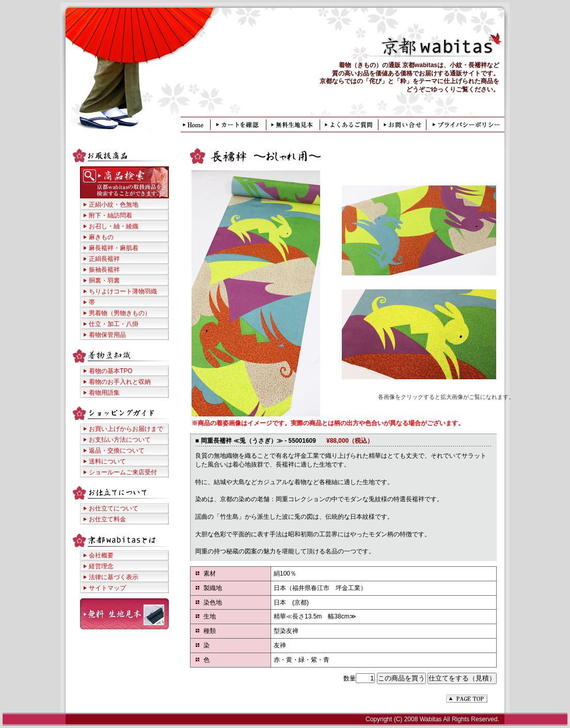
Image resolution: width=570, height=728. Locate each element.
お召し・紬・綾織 (114, 226)
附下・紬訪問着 (110, 215)
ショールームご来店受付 (123, 472)
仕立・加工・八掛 (114, 324)
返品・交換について (117, 451)
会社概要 (101, 555)
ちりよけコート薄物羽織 (123, 291)
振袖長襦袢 (104, 270)
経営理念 (101, 566)
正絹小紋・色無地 (114, 205)
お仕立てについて (114, 508)
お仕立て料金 (107, 519)
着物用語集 (104, 393)
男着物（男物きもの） (120, 313)
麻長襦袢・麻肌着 (114, 248)
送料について (107, 461)
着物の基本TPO (111, 371)
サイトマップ (107, 588)
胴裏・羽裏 (104, 281)
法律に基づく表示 (114, 577)
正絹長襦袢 (104, 259)
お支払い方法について (120, 440)
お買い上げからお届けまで (126, 429)
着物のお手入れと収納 (120, 382)
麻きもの (101, 237)
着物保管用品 (107, 335)
